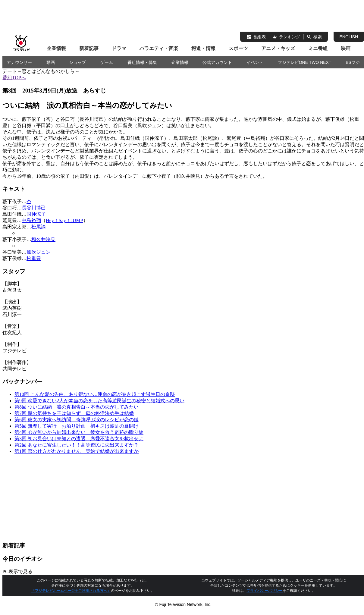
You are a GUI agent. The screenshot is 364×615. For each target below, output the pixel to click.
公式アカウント (217, 62)
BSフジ (353, 62)
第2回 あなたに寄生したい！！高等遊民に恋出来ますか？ (77, 445)
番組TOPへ (14, 78)
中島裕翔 (31, 220)
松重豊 (34, 258)
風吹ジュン (39, 252)
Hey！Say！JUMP (64, 220)
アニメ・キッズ (278, 48)
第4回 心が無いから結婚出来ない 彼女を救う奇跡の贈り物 (79, 432)
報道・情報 (203, 48)
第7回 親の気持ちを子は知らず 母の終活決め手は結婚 (74, 413)
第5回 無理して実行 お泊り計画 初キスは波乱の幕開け (77, 426)
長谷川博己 (34, 208)
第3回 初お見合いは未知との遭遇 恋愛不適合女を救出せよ (79, 439)
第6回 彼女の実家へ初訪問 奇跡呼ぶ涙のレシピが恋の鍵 (77, 420)
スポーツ (238, 48)
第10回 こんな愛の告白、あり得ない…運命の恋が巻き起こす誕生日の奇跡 (95, 394)
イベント (255, 62)
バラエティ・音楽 (159, 48)
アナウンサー (19, 62)
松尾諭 (39, 227)
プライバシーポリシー (265, 591)
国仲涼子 (36, 214)
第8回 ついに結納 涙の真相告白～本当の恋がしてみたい (77, 407)
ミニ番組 (318, 48)
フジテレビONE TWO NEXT (305, 62)
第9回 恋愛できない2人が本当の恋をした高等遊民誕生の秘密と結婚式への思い (99, 401)
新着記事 (89, 48)
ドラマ (119, 48)
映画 (346, 48)
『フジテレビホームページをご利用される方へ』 (71, 591)
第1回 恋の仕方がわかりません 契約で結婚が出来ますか (77, 451)
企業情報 (56, 48)
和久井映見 (43, 239)
